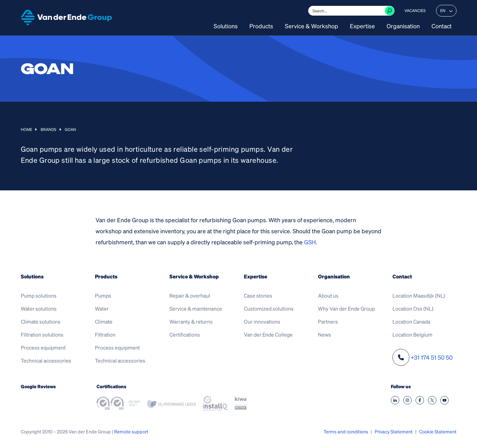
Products (261, 26)
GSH (310, 242)
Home (26, 129)
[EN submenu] (451, 11)
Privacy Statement (394, 431)
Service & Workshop (311, 26)
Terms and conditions (346, 431)
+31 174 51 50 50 (432, 357)
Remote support (131, 431)
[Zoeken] (390, 11)
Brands (48, 129)
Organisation (403, 26)
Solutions (226, 26)
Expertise (362, 26)
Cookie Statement (438, 431)
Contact (442, 26)
